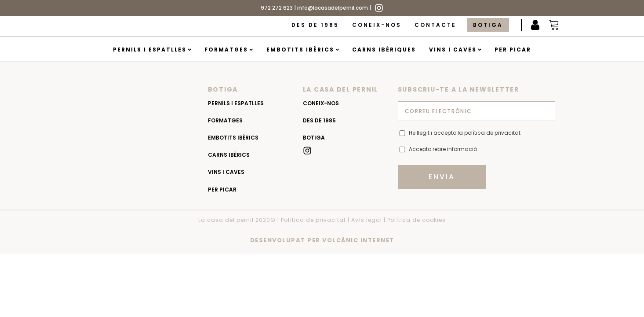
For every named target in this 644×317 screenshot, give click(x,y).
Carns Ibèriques (384, 50)
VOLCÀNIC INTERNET (358, 240)
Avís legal (367, 220)
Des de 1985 (315, 25)
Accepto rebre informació (443, 149)
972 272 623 (277, 8)
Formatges (229, 50)
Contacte (435, 25)
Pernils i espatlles (152, 50)
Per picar (513, 50)
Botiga (488, 25)
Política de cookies (417, 220)
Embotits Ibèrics (303, 50)
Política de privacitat (313, 220)
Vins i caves (455, 50)
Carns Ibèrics (229, 155)
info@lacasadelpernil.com (333, 8)
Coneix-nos (377, 25)
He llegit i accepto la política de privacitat (465, 133)
